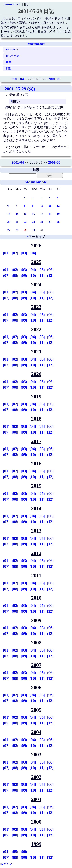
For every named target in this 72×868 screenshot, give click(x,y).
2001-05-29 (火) (20, 89)
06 (46, 182)
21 (17, 222)
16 (33, 214)
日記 (8, 68)
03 (24, 253)
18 (50, 214)
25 (50, 222)
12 (58, 206)
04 (26, 182)
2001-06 (54, 79)
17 (42, 214)
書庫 (8, 62)
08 (15, 275)
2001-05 (36, 182)
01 (6, 253)
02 (15, 253)
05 (42, 270)
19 (58, 214)
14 (17, 214)
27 (9, 230)
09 (24, 275)
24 (42, 222)
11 (50, 206)
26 (58, 222)
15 (25, 214)
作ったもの (12, 56)
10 (42, 206)
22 (25, 222)
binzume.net (12, 4)
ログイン (6, 864)
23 (33, 222)
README (12, 50)
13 (9, 214)
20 (9, 222)
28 (17, 230)
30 (33, 230)
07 (6, 275)
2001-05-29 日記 (36, 11)
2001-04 (18, 79)
